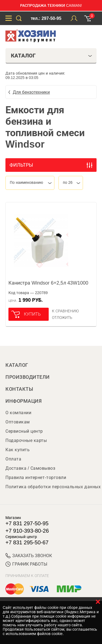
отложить (62, 318)
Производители (28, 377)
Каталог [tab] (52, 56)
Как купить (18, 450)
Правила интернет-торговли (36, 477)
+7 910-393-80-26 (27, 531)
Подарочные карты (26, 440)
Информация (24, 401)
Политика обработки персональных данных (53, 487)
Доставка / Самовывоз (30, 468)
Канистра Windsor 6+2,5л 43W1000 (48, 283)
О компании (18, 413)
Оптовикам (18, 422)
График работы (26, 564)
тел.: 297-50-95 (46, 18)
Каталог (17, 365)
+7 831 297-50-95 (27, 523)
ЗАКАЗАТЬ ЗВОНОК (29, 556)
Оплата (13, 459)
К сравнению (65, 311)
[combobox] (30, 183)
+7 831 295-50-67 (27, 542)
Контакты (19, 389)
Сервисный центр (24, 431)
